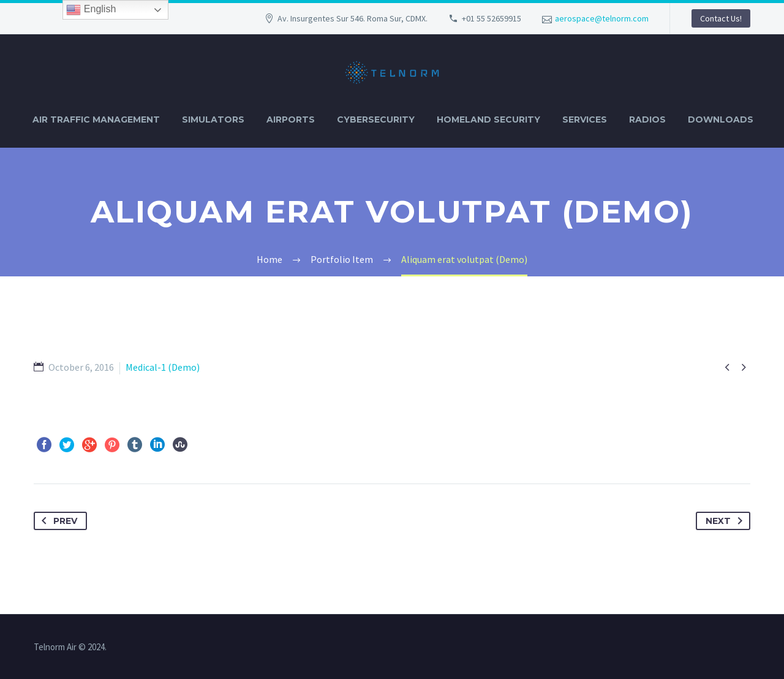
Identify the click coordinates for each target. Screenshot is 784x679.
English (91, 10)
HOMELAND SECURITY (488, 119)
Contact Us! (721, 18)
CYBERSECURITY (376, 119)
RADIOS (647, 119)
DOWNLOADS (721, 119)
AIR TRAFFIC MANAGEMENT (96, 119)
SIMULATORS (213, 119)
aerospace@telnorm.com (602, 18)
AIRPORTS (291, 119)
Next (726, 521)
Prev (57, 521)
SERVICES (585, 119)
